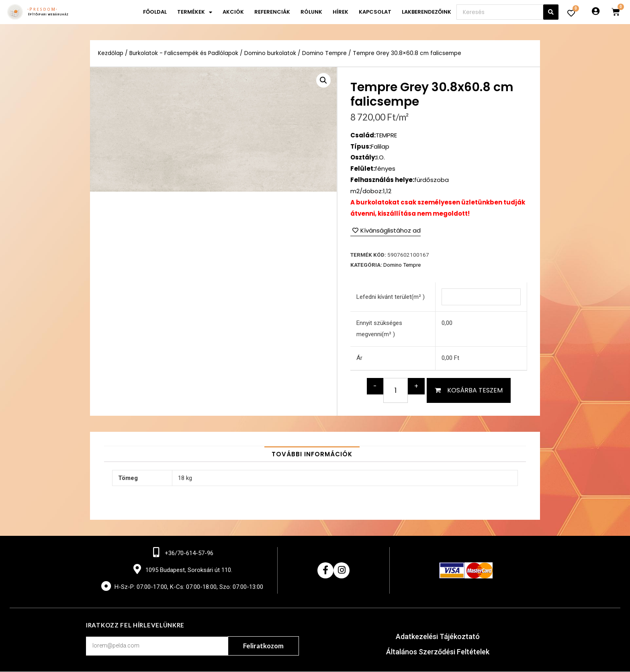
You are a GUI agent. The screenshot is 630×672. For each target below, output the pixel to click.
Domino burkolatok (271, 53)
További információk (312, 454)
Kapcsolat (375, 12)
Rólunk (311, 12)
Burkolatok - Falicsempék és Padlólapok (184, 53)
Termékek (195, 12)
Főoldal (155, 12)
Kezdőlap (111, 53)
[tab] (312, 454)
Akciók (233, 12)
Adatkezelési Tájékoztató (438, 637)
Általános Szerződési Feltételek (438, 652)
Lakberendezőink (426, 12)
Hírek (341, 12)
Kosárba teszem (475, 390)
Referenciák (272, 12)
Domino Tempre (325, 53)
